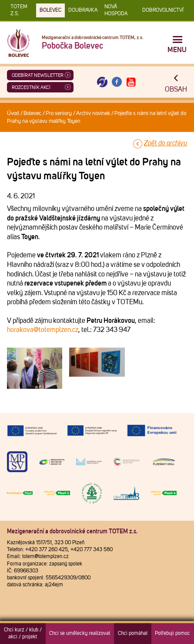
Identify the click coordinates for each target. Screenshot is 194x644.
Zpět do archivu (166, 143)
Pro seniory (59, 113)
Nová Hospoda (116, 10)
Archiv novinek (93, 113)
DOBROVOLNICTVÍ (163, 10)
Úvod (13, 113)
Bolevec (50, 10)
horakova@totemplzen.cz (43, 330)
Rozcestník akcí (31, 87)
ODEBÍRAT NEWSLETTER (38, 75)
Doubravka (83, 10)
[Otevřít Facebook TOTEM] (117, 82)
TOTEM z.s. (19, 10)
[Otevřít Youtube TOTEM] (131, 82)
